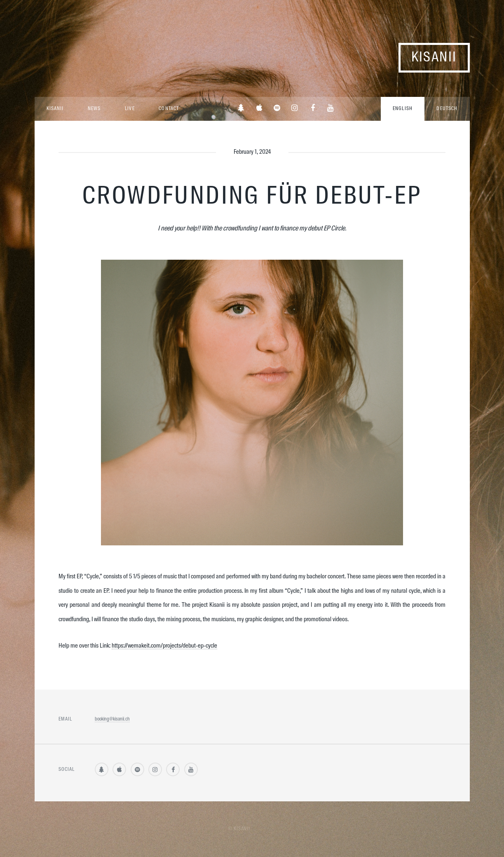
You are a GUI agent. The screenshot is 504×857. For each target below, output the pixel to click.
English (403, 109)
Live (130, 109)
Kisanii (434, 58)
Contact (169, 109)
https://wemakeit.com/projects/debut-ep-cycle (164, 646)
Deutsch (447, 109)
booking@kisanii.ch (112, 719)
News (94, 109)
